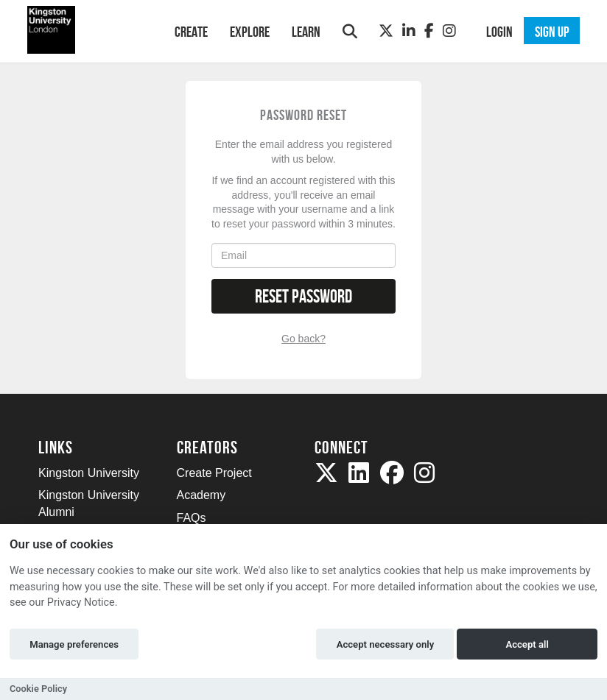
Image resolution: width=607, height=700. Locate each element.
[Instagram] (449, 31)
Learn (306, 32)
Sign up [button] (552, 32)
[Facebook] (429, 31)
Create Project (214, 473)
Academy (201, 495)
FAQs (192, 518)
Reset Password (303, 296)
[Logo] (87, 30)
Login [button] (499, 32)
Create (191, 32)
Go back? (303, 339)
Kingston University (89, 473)
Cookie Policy (38, 689)
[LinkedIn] (409, 31)
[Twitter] (386, 31)
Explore (250, 32)
